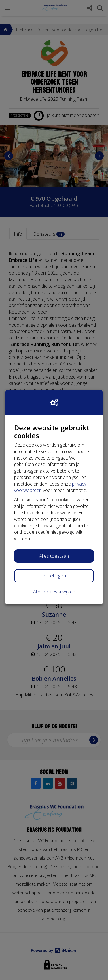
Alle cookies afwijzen (54, 592)
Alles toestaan (54, 556)
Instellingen (54, 576)
